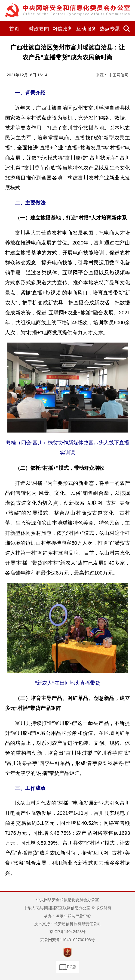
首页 (14, 29)
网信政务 (62, 29)
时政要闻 (39, 29)
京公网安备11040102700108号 (67, 940)
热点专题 (110, 29)
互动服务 (86, 29)
